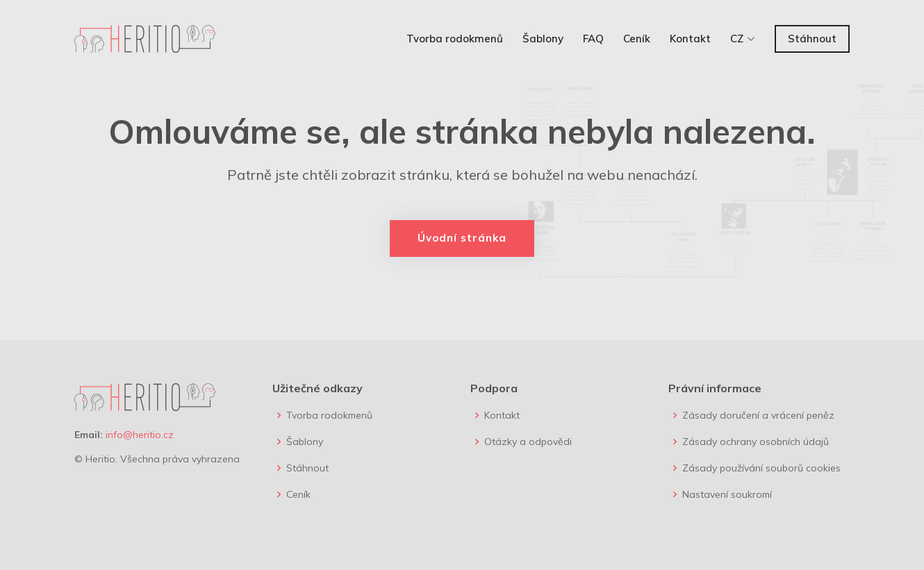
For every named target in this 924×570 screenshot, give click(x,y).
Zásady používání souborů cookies (761, 468)
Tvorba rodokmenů (455, 39)
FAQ (593, 39)
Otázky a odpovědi (528, 442)
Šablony (543, 39)
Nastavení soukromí (727, 494)
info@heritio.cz (140, 435)
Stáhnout (812, 39)
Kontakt (690, 39)
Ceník (637, 39)
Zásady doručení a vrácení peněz (758, 415)
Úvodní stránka (462, 238)
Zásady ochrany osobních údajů (756, 442)
